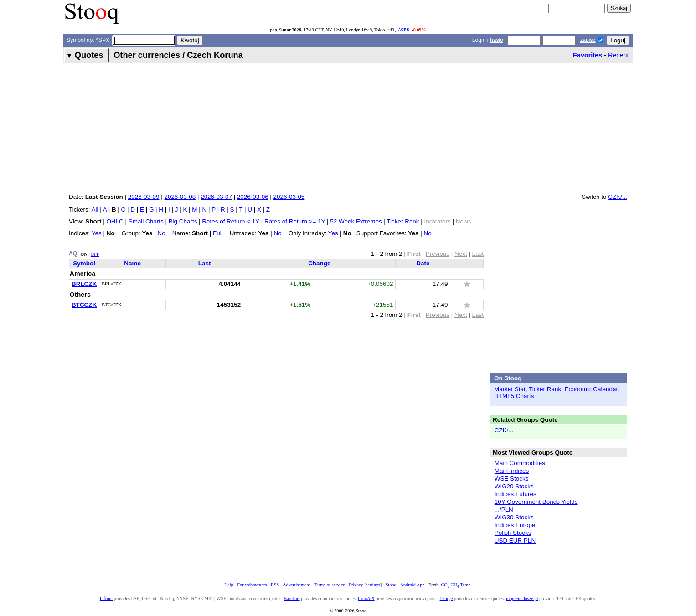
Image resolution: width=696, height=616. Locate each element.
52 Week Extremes (356, 221)
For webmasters (252, 585)
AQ (73, 254)
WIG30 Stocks (514, 517)
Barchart (291, 598)
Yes (97, 233)
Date (423, 263)
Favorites (588, 55)
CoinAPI (366, 598)
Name (132, 263)
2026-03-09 (144, 197)
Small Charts (146, 221)
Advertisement (296, 585)
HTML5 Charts (514, 396)
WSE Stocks (512, 479)
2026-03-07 (216, 197)
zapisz (588, 40)
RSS (275, 585)
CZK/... (618, 197)
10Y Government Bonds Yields (536, 502)
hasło (497, 40)
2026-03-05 (289, 197)
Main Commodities (520, 463)
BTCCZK (84, 305)
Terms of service (330, 585)
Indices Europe (515, 525)
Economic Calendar (591, 389)
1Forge (446, 598)
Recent (619, 55)
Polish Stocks (513, 533)
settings (373, 585)
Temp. (466, 585)
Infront (106, 598)
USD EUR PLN (515, 541)
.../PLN (504, 510)
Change (319, 263)
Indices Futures (516, 494)
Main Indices (512, 471)
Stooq (391, 585)
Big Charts (183, 221)
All (95, 210)
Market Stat (510, 389)
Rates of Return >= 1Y (295, 221)
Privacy (356, 585)
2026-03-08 (180, 197)
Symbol (84, 263)
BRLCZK (84, 284)
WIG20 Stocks (514, 486)
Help (229, 585)
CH (455, 585)
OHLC (115, 221)
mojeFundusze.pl (522, 598)
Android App (412, 585)
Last (205, 263)
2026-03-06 (253, 197)
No (162, 233)
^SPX (404, 30)
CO (445, 585)
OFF (95, 254)
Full (218, 233)
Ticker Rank (403, 221)
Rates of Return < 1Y (231, 221)
